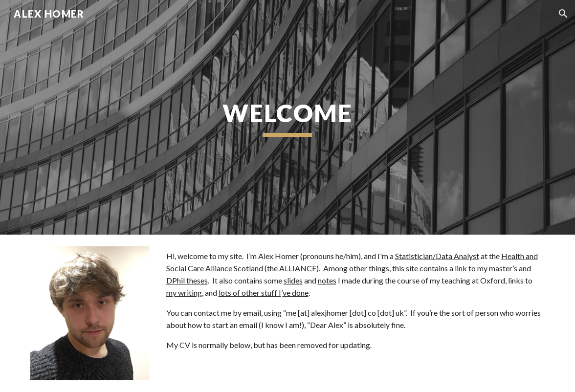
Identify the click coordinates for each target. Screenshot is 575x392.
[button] (563, 14)
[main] (288, 117)
